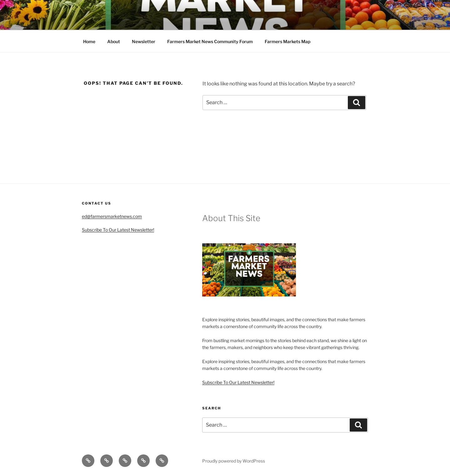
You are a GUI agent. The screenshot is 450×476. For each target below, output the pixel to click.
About (114, 41)
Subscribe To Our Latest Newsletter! (118, 230)
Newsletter (144, 41)
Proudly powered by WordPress (234, 461)
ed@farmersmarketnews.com (112, 216)
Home (89, 41)
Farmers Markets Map (287, 41)
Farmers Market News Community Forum (210, 41)
